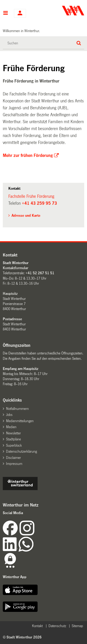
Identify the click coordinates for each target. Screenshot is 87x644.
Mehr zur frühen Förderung (28, 156)
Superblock (14, 445)
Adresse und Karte (26, 215)
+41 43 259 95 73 (39, 203)
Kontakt (37, 626)
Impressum (14, 464)
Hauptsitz (10, 294)
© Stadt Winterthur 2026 (22, 637)
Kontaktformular (16, 268)
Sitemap (77, 626)
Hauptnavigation (5, 13)
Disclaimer (13, 458)
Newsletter (13, 433)
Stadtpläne (13, 439)
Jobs (9, 415)
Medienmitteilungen (20, 421)
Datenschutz (57, 626)
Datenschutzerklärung (21, 451)
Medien (11, 427)
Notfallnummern (17, 409)
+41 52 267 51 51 (40, 273)
